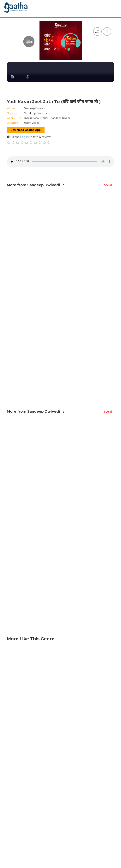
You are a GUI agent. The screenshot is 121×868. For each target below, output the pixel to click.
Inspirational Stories (36, 118)
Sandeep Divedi (60, 118)
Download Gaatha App (26, 130)
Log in (24, 137)
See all (108, 185)
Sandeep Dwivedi (35, 108)
